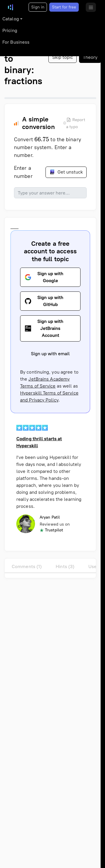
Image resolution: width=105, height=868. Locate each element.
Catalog (11, 19)
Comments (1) (27, 566)
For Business (16, 42)
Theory (90, 57)
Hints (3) (65, 566)
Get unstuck (66, 172)
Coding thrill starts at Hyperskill (39, 442)
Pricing (10, 30)
